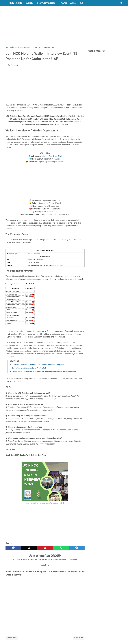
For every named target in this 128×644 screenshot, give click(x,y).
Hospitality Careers (46, 3)
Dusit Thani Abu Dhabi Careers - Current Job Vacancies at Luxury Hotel (38, 365)
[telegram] (77, 548)
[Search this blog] (121, 3)
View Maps (60, 265)
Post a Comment (12, 65)
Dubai (46, 156)
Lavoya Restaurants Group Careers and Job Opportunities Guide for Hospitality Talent (44, 371)
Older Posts (79, 638)
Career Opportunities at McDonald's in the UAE (29, 368)
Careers (30, 3)
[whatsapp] (61, 548)
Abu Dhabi (53, 156)
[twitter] (29, 548)
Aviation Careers (68, 3)
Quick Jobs (14, 3)
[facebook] (13, 548)
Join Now (45, 565)
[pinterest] (45, 548)
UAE (81, 3)
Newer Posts (12, 638)
